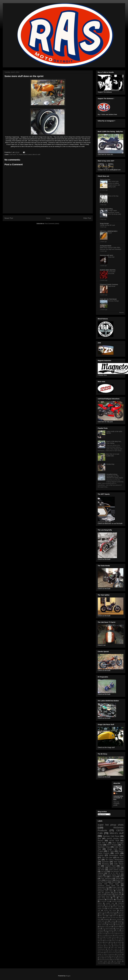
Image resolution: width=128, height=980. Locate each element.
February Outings (113, 301)
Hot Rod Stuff (112, 909)
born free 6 (102, 843)
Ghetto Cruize (115, 941)
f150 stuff (107, 958)
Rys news (103, 916)
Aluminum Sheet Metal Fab (108, 885)
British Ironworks (119, 935)
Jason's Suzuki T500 (104, 944)
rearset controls (117, 919)
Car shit (121, 912)
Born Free (102, 935)
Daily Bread (112, 286)
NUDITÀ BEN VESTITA (108, 270)
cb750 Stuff (114, 841)
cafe (101, 958)
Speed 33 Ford (102, 951)
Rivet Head (104, 194)
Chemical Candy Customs (109, 285)
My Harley (119, 923)
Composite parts (114, 868)
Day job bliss (118, 939)
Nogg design (104, 223)
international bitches (105, 959)
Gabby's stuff (102, 877)
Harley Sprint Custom (25, 155)
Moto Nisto (110, 923)
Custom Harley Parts (113, 875)
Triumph (119, 954)
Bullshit (101, 855)
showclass (100, 963)
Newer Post (9, 218)
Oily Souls (101, 870)
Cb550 (101, 937)
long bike (114, 959)
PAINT (110, 233)
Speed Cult (112, 951)
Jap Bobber (119, 942)
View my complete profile (116, 804)
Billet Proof (102, 934)
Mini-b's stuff (36, 155)
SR (115, 898)
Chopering (114, 937)
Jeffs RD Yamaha (104, 893)
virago (122, 877)
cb (109, 916)
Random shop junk (105, 926)
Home (48, 218)
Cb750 (107, 937)
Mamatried (101, 946)
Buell (109, 907)
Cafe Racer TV (14, 155)
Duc (101, 914)
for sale (114, 958)
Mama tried (117, 944)
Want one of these (115, 889)
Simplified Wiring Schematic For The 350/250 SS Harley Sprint (115, 476)
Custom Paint (110, 866)
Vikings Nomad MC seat (107, 225)
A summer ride (105, 901)
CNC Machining (106, 878)
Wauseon (121, 956)
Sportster (105, 862)
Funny (100, 880)
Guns (122, 941)
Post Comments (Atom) (52, 224)
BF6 (99, 838)
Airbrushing (113, 912)
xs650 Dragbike (114, 963)
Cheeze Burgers (117, 901)
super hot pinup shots (111, 825)
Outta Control (102, 925)
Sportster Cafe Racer (111, 836)
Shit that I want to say (115, 949)
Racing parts (120, 925)
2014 (110, 932)
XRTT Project (112, 845)
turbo (107, 963)
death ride (115, 916)
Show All (121, 312)
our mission (118, 961)
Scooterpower (101, 949)
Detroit (118, 878)
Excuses (107, 941)
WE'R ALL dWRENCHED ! (109, 231)
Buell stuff (118, 894)
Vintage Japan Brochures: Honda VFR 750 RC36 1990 (114, 212)
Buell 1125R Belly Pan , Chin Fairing (114, 442)
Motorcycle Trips (103, 887)
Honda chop (110, 464)
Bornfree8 (110, 935)
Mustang (105, 864)
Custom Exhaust (107, 939)
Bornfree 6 (109, 880)
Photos (111, 925)
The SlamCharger (108, 928)
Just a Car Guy (105, 180)
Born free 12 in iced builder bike (113, 455)
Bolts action (120, 934)
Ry (116, 793)
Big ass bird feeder (119, 932)
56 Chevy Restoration (115, 860)
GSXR (119, 891)
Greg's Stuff (101, 909)
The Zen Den (107, 858)
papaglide (106, 919)
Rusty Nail (111, 257)
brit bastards (110, 930)
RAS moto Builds (116, 947)
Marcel (116, 893)
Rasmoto (116, 926)
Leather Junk (110, 903)
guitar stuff (121, 958)
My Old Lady (120, 914)
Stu (118, 951)
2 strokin (113, 921)
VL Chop (113, 877)
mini (118, 930)
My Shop (109, 946)
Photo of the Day (113, 196)
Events (100, 903)
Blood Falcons (111, 934)
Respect (109, 894)
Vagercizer (114, 956)
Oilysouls (114, 882)
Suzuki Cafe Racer (110, 910)
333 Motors (109, 905)
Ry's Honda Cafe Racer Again (111, 883)
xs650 (117, 853)
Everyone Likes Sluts (105, 891)
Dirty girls (100, 941)
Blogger (68, 976)
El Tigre (111, 851)
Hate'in (107, 942)
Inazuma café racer (107, 255)
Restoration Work (116, 855)
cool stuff (104, 871)
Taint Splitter (119, 862)
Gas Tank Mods (109, 914)
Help (112, 942)
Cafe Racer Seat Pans (105, 896)
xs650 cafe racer (103, 921)
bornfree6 (110, 900)
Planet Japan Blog (106, 209)
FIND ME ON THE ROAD (108, 299)
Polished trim (118, 946)
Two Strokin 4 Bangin (103, 956)
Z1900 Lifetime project (116, 870)
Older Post (87, 218)
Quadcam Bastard (103, 947)
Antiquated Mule (106, 246)
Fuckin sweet (117, 907)
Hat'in (101, 942)
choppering (120, 900)
